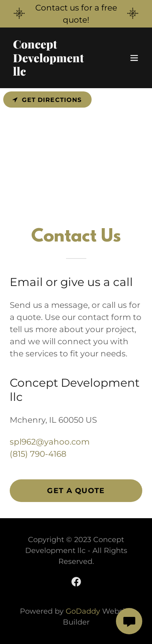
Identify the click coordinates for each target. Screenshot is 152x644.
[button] (134, 58)
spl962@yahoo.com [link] (50, 442)
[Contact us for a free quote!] (76, 14)
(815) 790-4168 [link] (38, 454)
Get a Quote (76, 491)
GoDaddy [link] (83, 611)
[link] (56, 73)
